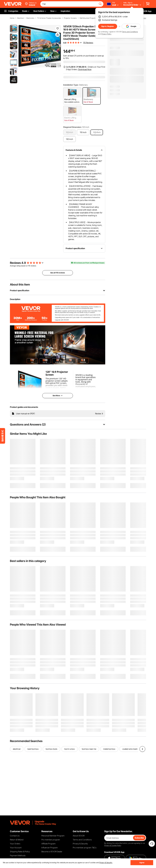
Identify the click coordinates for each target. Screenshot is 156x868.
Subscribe (139, 838)
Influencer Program (50, 848)
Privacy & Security (80, 844)
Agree (142, 863)
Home (12, 18)
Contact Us (15, 836)
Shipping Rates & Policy (20, 851)
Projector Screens (70, 18)
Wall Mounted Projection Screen (91, 18)
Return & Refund (17, 840)
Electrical (20, 18)
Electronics (30, 18)
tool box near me (89, 749)
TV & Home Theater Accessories (49, 18)
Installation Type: (71, 85)
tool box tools (51, 749)
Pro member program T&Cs (85, 848)
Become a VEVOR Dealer (52, 851)
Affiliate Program (49, 844)
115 (29, 266)
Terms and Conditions (130, 32)
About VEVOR (79, 836)
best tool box (33, 749)
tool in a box (70, 749)
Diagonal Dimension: (72, 127)
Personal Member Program (53, 836)
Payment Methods (18, 855)
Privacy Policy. (106, 34)
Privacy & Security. (106, 863)
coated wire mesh (130, 749)
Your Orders (15, 844)
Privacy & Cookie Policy (113, 845)
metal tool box (109, 749)
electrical (17, 749)
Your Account (16, 848)
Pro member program (51, 840)
